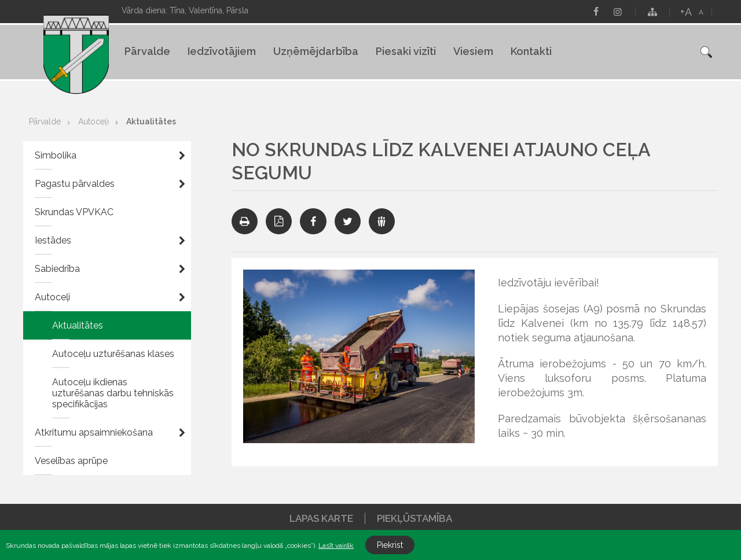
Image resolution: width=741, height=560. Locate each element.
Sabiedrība (57, 269)
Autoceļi (93, 121)
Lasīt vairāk (336, 546)
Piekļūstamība (414, 518)
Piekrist (390, 545)
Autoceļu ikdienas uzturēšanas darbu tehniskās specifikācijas (113, 393)
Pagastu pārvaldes (75, 184)
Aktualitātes (151, 121)
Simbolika (56, 155)
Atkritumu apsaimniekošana (94, 432)
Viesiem (473, 51)
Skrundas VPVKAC (74, 212)
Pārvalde (147, 51)
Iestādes (53, 240)
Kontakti (531, 51)
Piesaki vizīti (406, 51)
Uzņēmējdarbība (316, 51)
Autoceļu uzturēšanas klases (113, 354)
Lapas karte (321, 518)
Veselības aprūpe (71, 461)
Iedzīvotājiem (222, 51)
